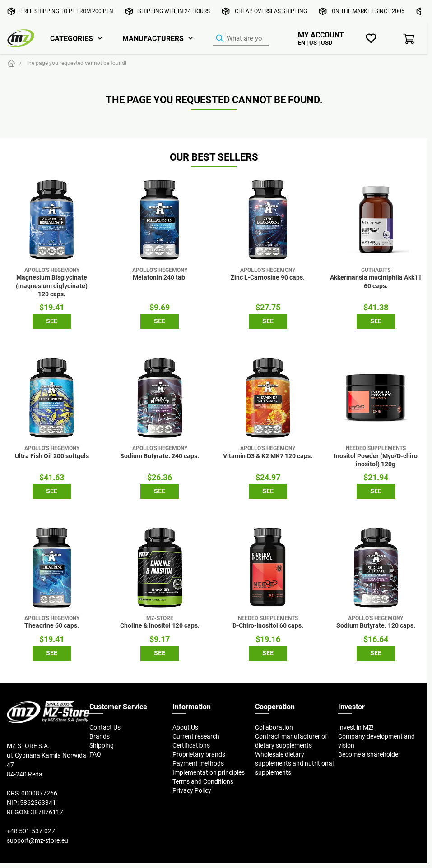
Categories (72, 38)
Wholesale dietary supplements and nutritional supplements (294, 763)
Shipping (102, 745)
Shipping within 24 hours (174, 11)
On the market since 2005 (368, 11)
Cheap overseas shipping (271, 11)
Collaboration (274, 727)
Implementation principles (209, 772)
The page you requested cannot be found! (76, 63)
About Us (185, 727)
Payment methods (198, 763)
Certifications (191, 745)
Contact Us (105, 727)
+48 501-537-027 (31, 831)
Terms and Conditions (203, 781)
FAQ (95, 754)
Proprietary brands (199, 754)
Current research (196, 736)
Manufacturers (153, 38)
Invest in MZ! (356, 727)
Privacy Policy (192, 790)
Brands (100, 736)
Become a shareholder (369, 754)
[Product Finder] (241, 39)
